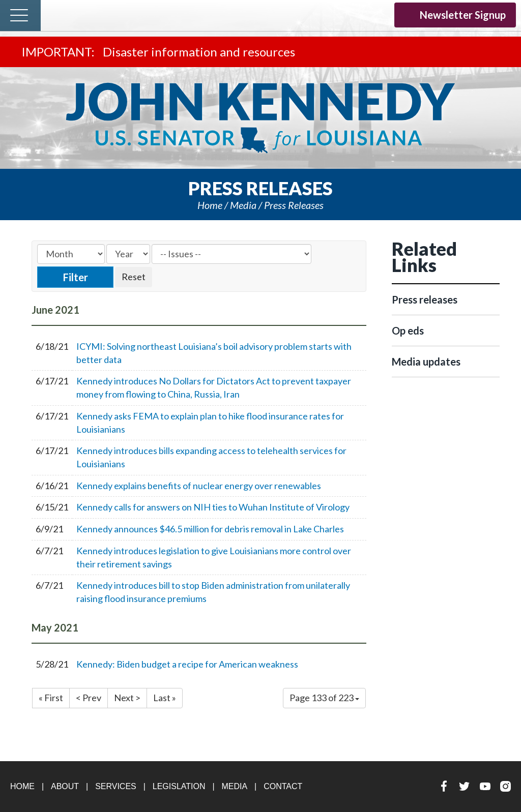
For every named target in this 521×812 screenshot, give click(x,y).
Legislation (179, 786)
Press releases (294, 205)
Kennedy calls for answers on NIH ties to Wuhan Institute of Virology (213, 507)
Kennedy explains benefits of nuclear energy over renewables (199, 486)
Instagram (379, 14)
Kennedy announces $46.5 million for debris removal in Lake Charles (210, 529)
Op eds (408, 330)
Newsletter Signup (455, 15)
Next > (127, 698)
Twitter (339, 14)
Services (116, 786)
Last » (165, 698)
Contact (283, 786)
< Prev (89, 698)
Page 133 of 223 (324, 698)
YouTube (359, 14)
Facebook (319, 14)
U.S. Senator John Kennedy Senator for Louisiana (260, 118)
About (65, 786)
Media (243, 205)
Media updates (426, 362)
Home (210, 205)
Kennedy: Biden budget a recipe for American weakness (187, 664)
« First (51, 698)
